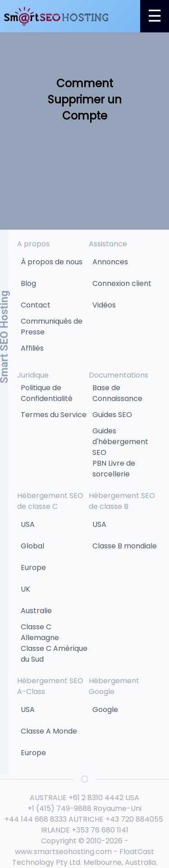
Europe (33, 568)
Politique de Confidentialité (47, 393)
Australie (36, 611)
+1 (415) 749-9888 (59, 808)
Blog (28, 283)
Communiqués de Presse (52, 327)
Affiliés (32, 348)
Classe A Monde (49, 731)
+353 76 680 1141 (100, 830)
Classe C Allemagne (40, 632)
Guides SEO (112, 415)
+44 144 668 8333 (36, 819)
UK (25, 589)
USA (28, 524)
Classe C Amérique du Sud (54, 654)
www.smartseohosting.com (63, 852)
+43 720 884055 (134, 819)
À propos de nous (52, 262)
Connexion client (122, 283)
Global (32, 546)
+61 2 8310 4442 (96, 798)
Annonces (110, 262)
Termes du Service (54, 415)
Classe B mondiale (125, 546)
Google (105, 710)
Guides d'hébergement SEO (120, 442)
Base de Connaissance (117, 393)
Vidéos (104, 305)
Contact (36, 305)
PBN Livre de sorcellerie (114, 469)
